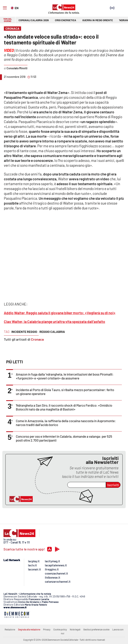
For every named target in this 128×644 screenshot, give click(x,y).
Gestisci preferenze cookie (96, 629)
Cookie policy (60, 629)
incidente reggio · (25, 332)
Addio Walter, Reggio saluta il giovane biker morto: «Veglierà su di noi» (60, 313)
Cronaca (37, 339)
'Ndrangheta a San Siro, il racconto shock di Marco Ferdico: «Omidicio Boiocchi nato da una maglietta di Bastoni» (64, 407)
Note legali (75, 629)
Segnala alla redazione (29, 629)
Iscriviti (113, 485)
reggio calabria (52, 332)
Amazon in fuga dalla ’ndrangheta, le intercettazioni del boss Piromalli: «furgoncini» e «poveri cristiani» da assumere (65, 376)
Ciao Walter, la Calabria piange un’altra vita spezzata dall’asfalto (55, 322)
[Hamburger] (5, 8)
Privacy (47, 629)
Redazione (10, 629)
